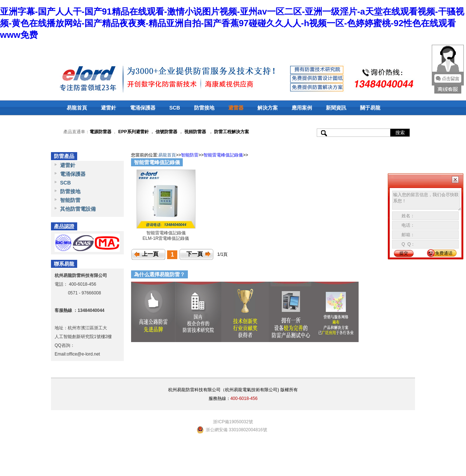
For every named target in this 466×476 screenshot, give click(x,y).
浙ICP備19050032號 (233, 422)
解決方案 (268, 108)
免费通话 (444, 253)
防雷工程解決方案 (231, 132)
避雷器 (236, 108)
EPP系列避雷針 (134, 132)
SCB (175, 108)
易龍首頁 (77, 108)
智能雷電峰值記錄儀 (223, 155)
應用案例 (302, 108)
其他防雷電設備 (78, 209)
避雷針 (108, 108)
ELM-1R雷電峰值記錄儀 (166, 238)
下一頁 (195, 254)
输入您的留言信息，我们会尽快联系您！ (427, 201)
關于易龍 (370, 108)
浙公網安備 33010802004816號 (236, 430)
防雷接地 (204, 108)
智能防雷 (70, 200)
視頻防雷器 (195, 132)
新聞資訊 (336, 108)
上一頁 (150, 254)
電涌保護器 (143, 108)
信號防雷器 (166, 132)
